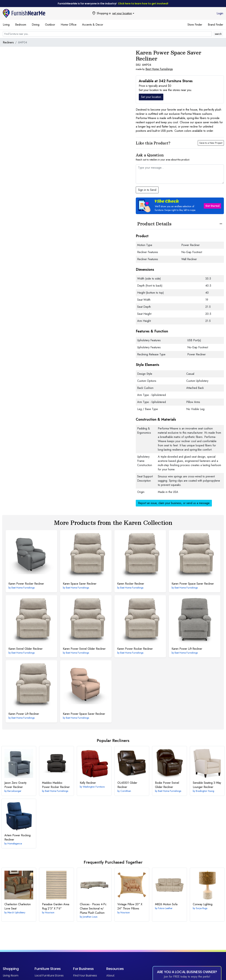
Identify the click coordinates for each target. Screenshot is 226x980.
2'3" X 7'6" (56, 906)
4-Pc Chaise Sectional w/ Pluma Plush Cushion (93, 908)
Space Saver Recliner (80, 584)
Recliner (88, 783)
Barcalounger (14, 791)
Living (6, 25)
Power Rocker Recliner (26, 584)
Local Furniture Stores (49, 976)
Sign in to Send (147, 190)
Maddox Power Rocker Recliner (56, 785)
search (218, 34)
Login (220, 13)
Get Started (212, 206)
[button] (180, 206)
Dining (36, 25)
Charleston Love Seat (18, 906)
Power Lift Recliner (187, 649)
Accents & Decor (93, 25)
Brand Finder (215, 25)
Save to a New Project (211, 143)
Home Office (69, 25)
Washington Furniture (94, 787)
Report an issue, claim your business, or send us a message (174, 503)
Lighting (203, 904)
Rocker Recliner (131, 584)
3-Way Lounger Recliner (207, 785)
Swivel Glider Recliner (26, 649)
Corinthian (126, 791)
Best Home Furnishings (159, 69)
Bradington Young (205, 791)
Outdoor (50, 25)
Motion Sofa (166, 904)
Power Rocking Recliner (17, 837)
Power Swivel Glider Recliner (84, 649)
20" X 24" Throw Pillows (130, 906)
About (110, 976)
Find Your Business (85, 976)
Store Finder (195, 25)
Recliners (8, 42)
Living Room (11, 976)
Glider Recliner (127, 785)
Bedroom (21, 25)
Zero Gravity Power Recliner (15, 785)
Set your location (151, 97)
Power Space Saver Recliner (193, 584)
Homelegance (15, 844)
